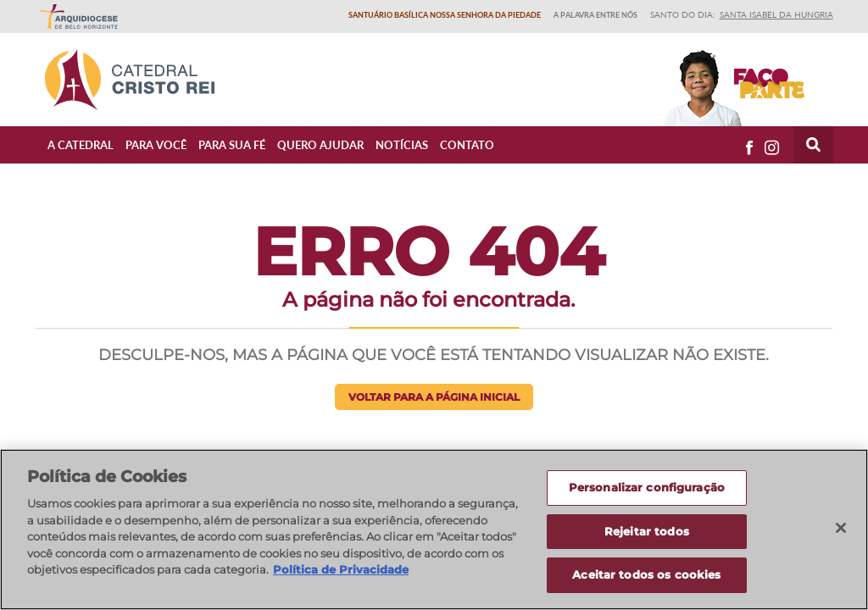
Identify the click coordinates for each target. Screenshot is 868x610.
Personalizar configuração (647, 487)
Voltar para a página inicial (434, 397)
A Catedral (81, 145)
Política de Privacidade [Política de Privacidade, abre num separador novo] (341, 569)
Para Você (156, 145)
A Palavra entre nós (595, 15)
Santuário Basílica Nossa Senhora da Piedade (445, 15)
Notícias (402, 145)
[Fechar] (841, 528)
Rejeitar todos (647, 531)
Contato (467, 145)
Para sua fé (232, 145)
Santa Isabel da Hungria (776, 14)
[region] (434, 530)
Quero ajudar (320, 145)
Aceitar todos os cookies (646, 574)
